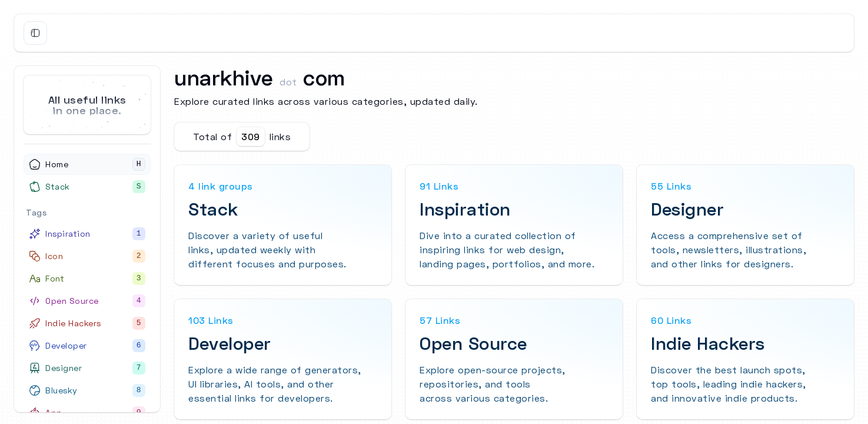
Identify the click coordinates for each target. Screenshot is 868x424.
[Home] (87, 164)
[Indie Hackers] (87, 323)
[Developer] (87, 346)
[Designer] (87, 368)
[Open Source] (87, 301)
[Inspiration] (87, 234)
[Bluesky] (87, 390)
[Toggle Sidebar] (35, 33)
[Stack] (87, 187)
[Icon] (87, 256)
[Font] (87, 279)
